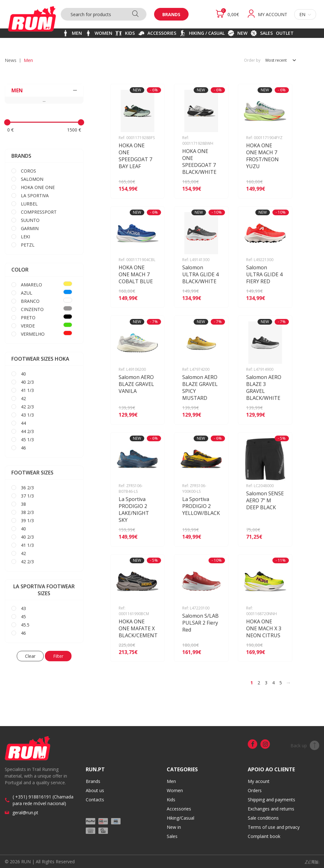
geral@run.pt (25, 813)
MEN (44, 90)
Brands (171, 14)
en (305, 14)
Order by (252, 60)
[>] (288, 683)
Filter (58, 656)
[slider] (7, 122)
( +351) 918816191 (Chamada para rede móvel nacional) (43, 800)
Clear (30, 656)
